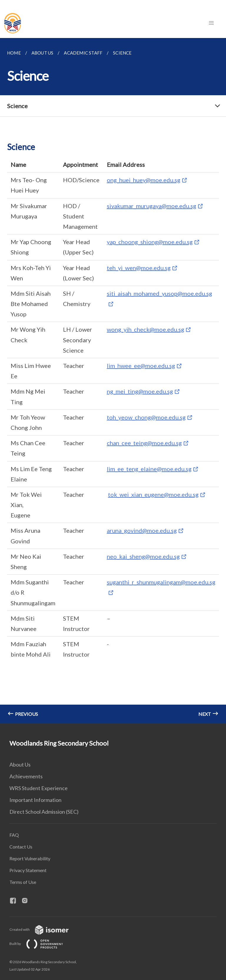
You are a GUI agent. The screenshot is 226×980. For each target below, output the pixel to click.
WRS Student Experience (39, 788)
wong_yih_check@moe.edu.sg (146, 329)
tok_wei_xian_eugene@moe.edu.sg (153, 494)
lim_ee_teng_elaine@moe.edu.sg (149, 469)
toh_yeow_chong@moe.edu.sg (146, 417)
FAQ (14, 835)
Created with (44, 929)
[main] (113, 381)
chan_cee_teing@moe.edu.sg (144, 443)
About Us (20, 764)
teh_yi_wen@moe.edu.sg (139, 268)
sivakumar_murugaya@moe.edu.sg (152, 206)
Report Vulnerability (30, 858)
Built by (41, 944)
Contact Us (21, 847)
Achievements (26, 776)
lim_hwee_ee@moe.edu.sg (141, 366)
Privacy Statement (28, 870)
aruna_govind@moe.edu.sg (142, 530)
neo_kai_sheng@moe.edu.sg (143, 556)
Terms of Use (23, 882)
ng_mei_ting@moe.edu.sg (140, 391)
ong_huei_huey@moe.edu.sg (144, 180)
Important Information (35, 800)
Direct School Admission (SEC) (44, 812)
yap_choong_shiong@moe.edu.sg (150, 242)
